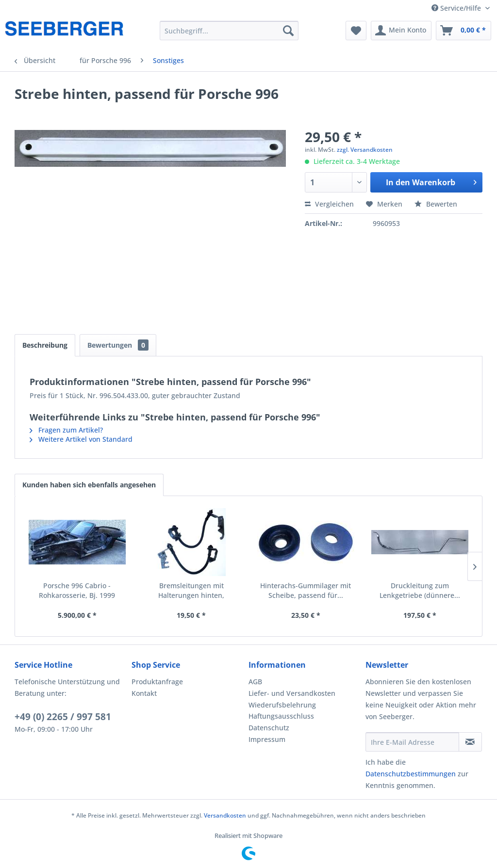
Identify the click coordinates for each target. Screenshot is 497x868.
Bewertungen (118, 345)
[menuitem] (229, 31)
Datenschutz (269, 728)
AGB (255, 682)
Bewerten (436, 204)
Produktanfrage (157, 682)
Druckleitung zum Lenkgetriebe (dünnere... (420, 590)
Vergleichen (329, 204)
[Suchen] (288, 31)
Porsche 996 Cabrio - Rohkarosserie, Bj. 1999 (77, 590)
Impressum (267, 739)
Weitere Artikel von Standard (81, 439)
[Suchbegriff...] (229, 31)
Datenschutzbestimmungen (411, 774)
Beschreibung (45, 345)
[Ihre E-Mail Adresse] (412, 742)
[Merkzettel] (356, 31)
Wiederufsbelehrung (282, 705)
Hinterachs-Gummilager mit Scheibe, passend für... (306, 590)
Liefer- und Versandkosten (292, 693)
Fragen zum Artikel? (66, 430)
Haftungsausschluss (281, 716)
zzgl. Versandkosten (365, 150)
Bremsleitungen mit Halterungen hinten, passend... (191, 591)
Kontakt (144, 693)
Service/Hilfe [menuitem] (457, 8)
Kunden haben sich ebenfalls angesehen (89, 485)
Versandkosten (225, 815)
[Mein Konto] (401, 31)
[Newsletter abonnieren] (470, 742)
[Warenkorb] (464, 31)
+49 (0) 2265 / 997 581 (63, 717)
